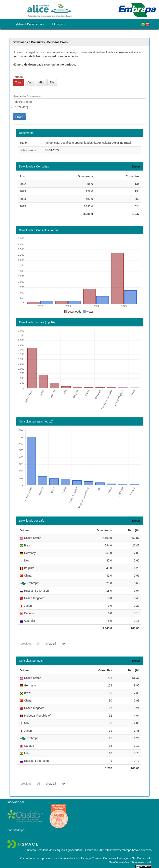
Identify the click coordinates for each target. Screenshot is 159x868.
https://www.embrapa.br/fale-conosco (128, 850)
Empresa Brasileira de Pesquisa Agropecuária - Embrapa (61, 850)
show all (51, 644)
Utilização (58, 24)
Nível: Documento (30, 24)
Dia (52, 82)
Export (136, 166)
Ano (30, 82)
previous (26, 644)
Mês (41, 82)
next (63, 644)
